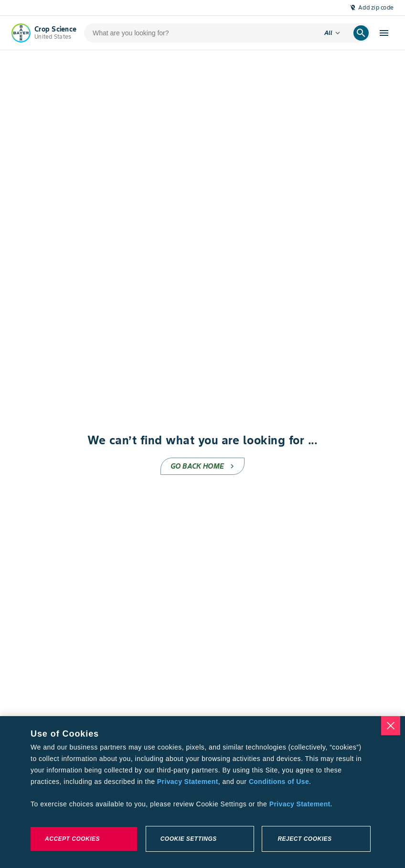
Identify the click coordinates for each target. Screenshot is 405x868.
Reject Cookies (304, 839)
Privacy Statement (188, 782)
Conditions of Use (279, 782)
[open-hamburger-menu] (384, 33)
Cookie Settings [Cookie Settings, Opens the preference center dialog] (189, 839)
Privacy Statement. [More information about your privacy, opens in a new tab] (301, 804)
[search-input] (200, 33)
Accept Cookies (72, 839)
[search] (361, 33)
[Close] (391, 726)
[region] (202, 792)
